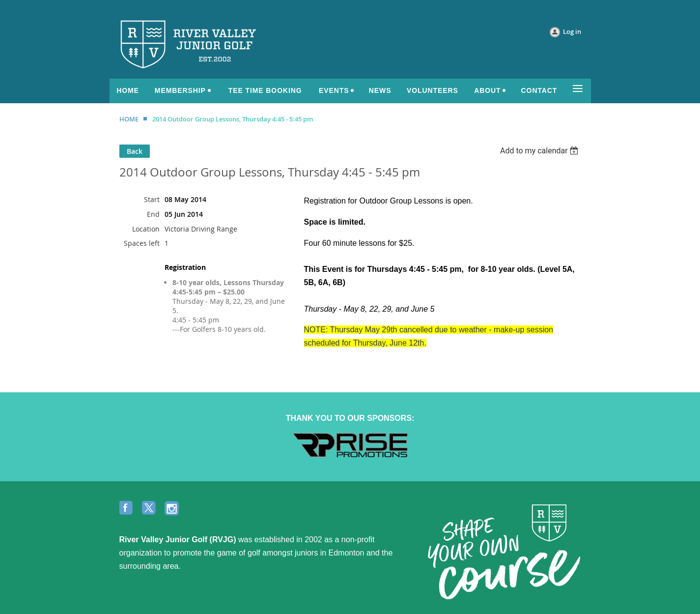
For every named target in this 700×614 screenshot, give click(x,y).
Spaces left (142, 243)
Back (135, 151)
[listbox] (541, 151)
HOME (129, 119)
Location (146, 229)
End (153, 214)
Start (152, 199)
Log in (572, 31)
